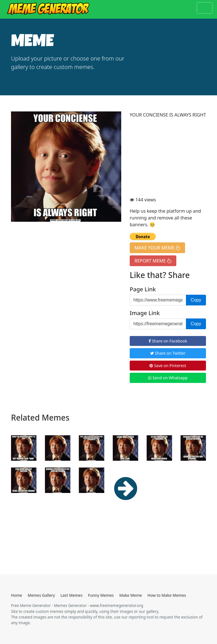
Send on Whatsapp (168, 378)
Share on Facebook (168, 341)
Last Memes (71, 595)
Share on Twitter (168, 353)
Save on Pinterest (168, 366)
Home (17, 595)
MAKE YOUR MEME (157, 248)
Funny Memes (101, 595)
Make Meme (131, 595)
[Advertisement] (168, 158)
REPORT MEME (153, 261)
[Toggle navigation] (205, 8)
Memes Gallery (41, 595)
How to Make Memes (167, 595)
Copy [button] (196, 300)
